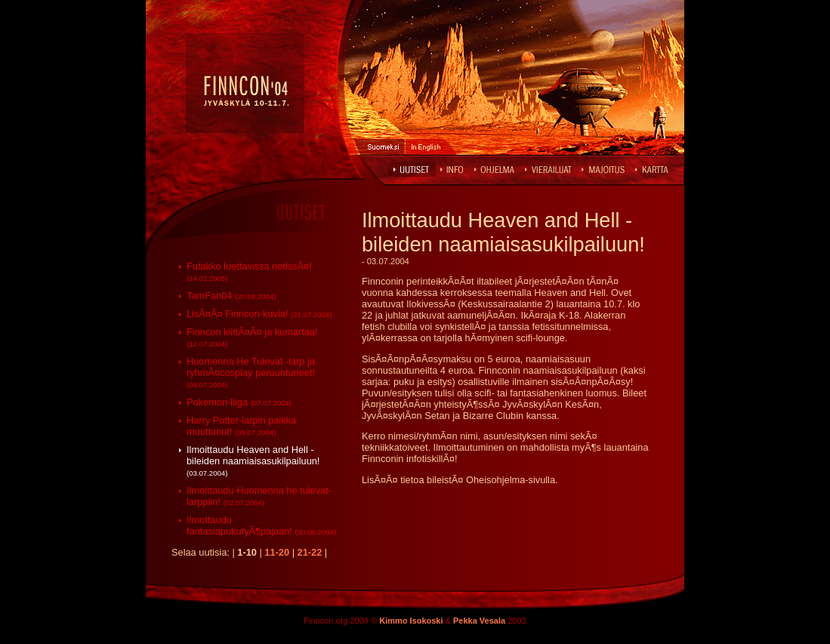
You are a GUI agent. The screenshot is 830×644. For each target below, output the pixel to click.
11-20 (277, 552)
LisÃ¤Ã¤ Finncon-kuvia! (259, 314)
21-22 (310, 552)
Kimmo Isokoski (411, 621)
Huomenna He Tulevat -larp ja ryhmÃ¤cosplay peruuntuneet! (251, 372)
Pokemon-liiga (239, 402)
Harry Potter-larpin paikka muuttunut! (241, 426)
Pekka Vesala (479, 621)
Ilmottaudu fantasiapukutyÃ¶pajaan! (261, 525)
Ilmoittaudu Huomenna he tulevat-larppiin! (259, 496)
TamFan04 (231, 296)
